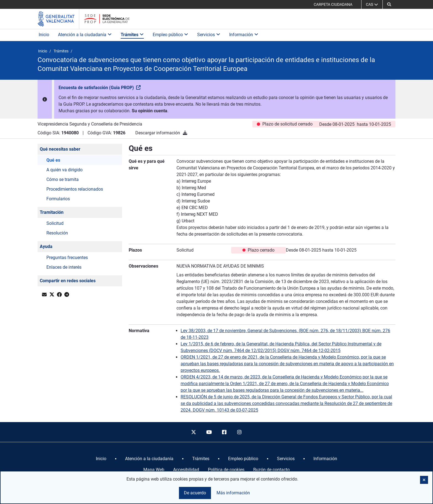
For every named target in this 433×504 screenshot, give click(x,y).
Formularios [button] (58, 199)
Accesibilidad (186, 470)
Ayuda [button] (46, 246)
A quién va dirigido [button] (64, 170)
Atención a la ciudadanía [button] (85, 35)
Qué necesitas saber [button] (60, 149)
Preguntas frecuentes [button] (67, 258)
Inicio (44, 35)
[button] (389, 4)
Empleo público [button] (171, 35)
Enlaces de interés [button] (64, 267)
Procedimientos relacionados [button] (75, 189)
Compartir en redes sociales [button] (68, 281)
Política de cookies (226, 470)
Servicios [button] (209, 35)
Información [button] (244, 35)
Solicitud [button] (55, 223)
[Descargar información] (185, 133)
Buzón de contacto (271, 470)
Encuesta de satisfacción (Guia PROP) (97, 88)
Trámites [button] (132, 35)
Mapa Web (154, 470)
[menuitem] (101, 459)
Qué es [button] (53, 160)
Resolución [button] (57, 233)
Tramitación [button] (52, 212)
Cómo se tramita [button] (63, 179)
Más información (233, 493)
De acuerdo (195, 493)
